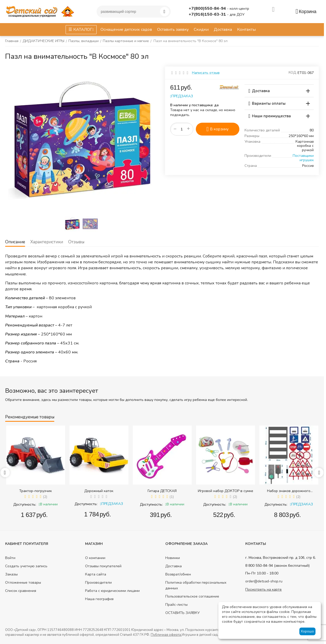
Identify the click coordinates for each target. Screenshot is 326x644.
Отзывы (76, 242)
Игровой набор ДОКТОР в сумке (226, 491)
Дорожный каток (99, 491)
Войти (10, 558)
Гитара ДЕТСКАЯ (162, 491)
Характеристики (47, 242)
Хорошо (307, 631)
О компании (95, 558)
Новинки (173, 558)
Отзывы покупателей (103, 566)
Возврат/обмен (178, 574)
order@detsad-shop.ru (264, 581)
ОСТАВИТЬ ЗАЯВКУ (182, 613)
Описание (15, 242)
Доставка (174, 566)
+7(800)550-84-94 (208, 8)
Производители (98, 583)
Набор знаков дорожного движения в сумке (289, 491)
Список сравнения (21, 591)
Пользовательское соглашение (192, 596)
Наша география (99, 599)
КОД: (293, 73)
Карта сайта (96, 574)
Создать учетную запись (26, 566)
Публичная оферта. (166, 635)
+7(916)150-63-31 (208, 14)
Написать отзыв (206, 73)
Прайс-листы (176, 605)
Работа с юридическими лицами (112, 591)
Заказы (11, 574)
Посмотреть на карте (263, 589)
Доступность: (25, 504)
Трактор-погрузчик (35, 491)
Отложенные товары (23, 583)
